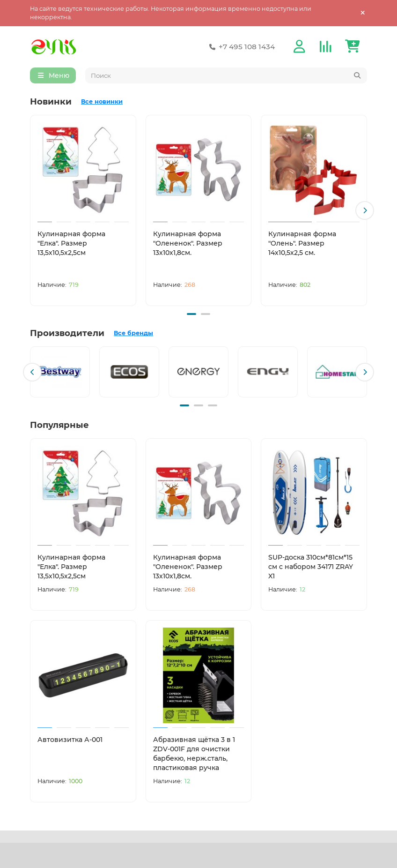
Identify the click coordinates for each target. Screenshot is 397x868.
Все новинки (102, 102)
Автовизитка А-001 (70, 739)
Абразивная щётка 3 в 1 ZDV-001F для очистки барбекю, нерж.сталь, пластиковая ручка (194, 753)
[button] (365, 211)
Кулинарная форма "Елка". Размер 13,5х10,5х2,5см (71, 244)
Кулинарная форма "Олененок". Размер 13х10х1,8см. (188, 244)
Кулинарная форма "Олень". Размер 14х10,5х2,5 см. (302, 244)
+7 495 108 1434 (240, 47)
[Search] (226, 76)
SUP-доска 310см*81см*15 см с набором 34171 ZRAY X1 (311, 566)
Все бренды (133, 333)
